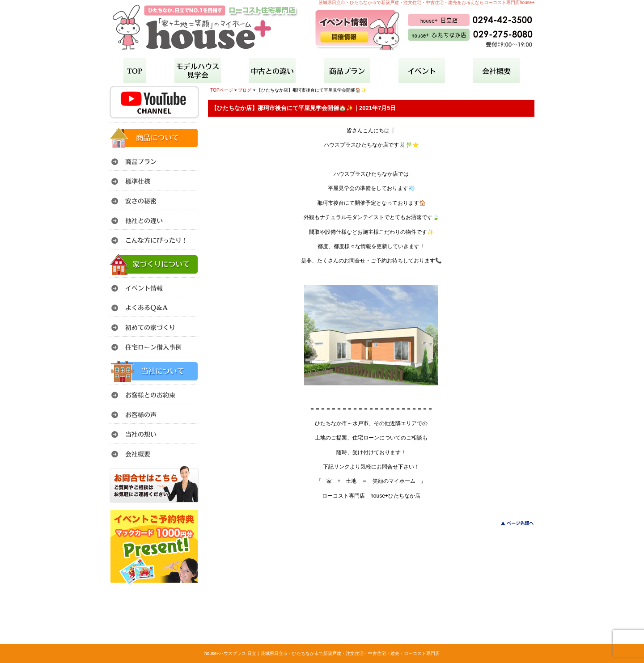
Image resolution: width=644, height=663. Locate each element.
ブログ (245, 90)
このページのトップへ (512, 523)
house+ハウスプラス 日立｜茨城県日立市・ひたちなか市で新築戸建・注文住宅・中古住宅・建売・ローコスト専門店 (322, 653)
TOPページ (222, 90)
